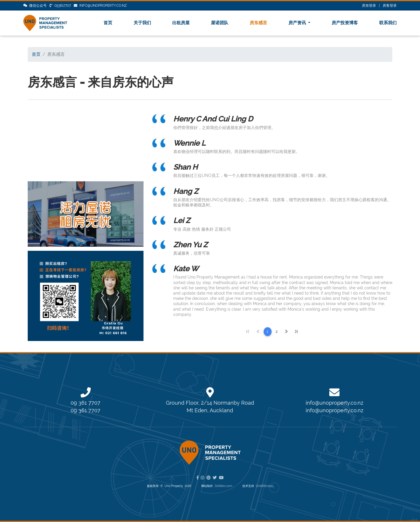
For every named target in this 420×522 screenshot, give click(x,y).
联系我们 (388, 23)
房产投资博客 (345, 23)
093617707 (60, 6)
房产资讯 (298, 23)
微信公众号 (35, 6)
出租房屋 (181, 23)
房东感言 (258, 23)
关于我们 (142, 23)
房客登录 (390, 6)
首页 (108, 23)
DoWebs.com (223, 486)
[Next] (286, 332)
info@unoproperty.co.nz (100, 6)
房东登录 (369, 6)
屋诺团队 (220, 23)
